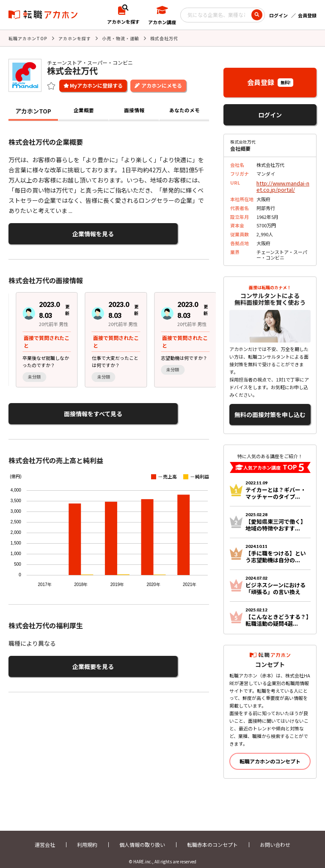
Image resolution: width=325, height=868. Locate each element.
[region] (112, 336)
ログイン (278, 15)
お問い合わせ (275, 837)
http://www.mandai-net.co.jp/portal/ (282, 184)
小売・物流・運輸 (121, 38)
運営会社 (45, 837)
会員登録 (307, 15)
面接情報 (134, 110)
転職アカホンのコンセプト (270, 754)
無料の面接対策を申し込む (270, 409)
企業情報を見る (50, 232)
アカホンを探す (75, 38)
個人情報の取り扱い (142, 837)
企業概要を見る (50, 659)
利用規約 (87, 837)
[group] (40, 336)
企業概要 (84, 110)
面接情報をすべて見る (50, 409)
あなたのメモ (185, 110)
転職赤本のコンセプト (212, 837)
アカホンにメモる (162, 84)
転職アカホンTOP (28, 38)
